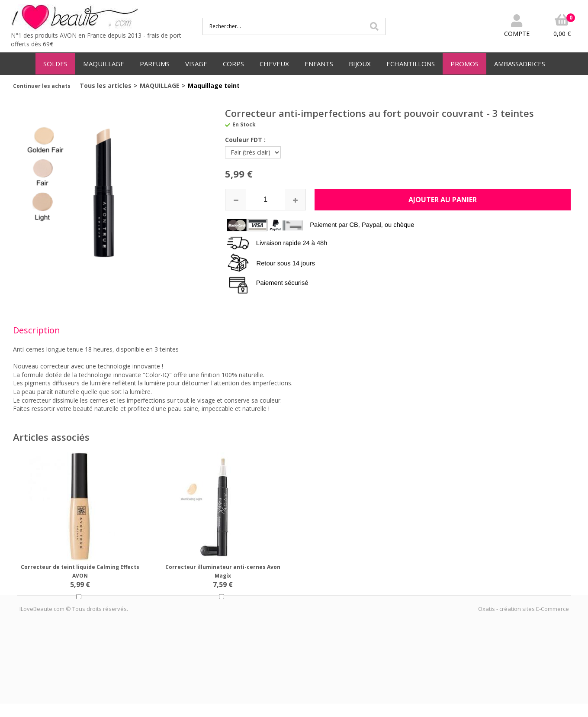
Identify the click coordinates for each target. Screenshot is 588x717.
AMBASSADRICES (520, 64)
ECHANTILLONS (411, 64)
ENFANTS (319, 64)
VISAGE (196, 64)
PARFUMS (155, 64)
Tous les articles (106, 86)
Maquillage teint (214, 86)
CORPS (233, 64)
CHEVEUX (274, 64)
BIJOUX (360, 64)
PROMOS (464, 64)
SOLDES (55, 64)
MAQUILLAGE (104, 64)
